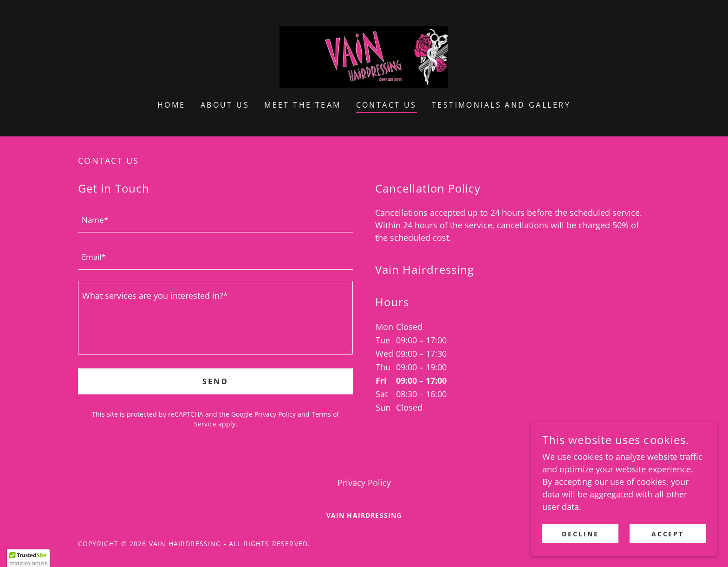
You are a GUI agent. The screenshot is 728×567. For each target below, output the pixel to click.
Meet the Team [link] (303, 105)
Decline (580, 534)
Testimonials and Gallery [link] (501, 105)
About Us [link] (225, 105)
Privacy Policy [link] (275, 414)
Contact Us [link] (387, 105)
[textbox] (215, 219)
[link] (364, 56)
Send (216, 381)
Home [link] (172, 105)
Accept (668, 534)
